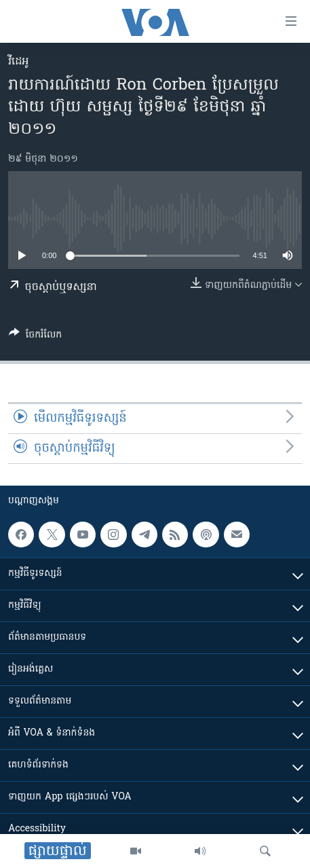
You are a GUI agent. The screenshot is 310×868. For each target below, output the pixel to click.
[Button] (35, 337)
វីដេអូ (18, 62)
